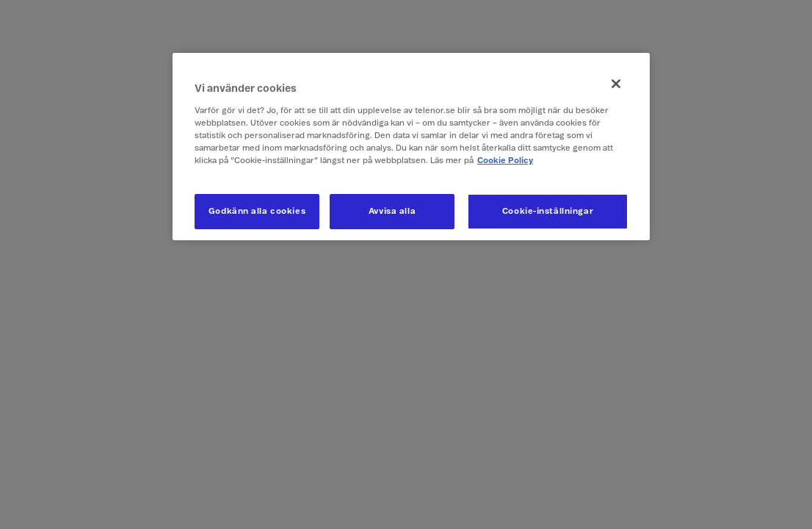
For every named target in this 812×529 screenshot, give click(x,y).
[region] (411, 147)
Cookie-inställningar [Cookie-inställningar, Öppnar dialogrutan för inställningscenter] (548, 211)
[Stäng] (616, 84)
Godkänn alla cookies (257, 211)
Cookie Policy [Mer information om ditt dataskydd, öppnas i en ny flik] (505, 161)
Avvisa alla (392, 211)
